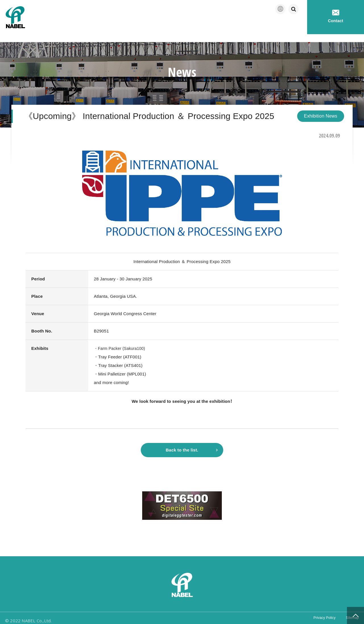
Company (206, 25)
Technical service (282, 25)
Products (240, 25)
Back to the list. (182, 443)
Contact (336, 16)
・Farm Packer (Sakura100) (121, 340)
